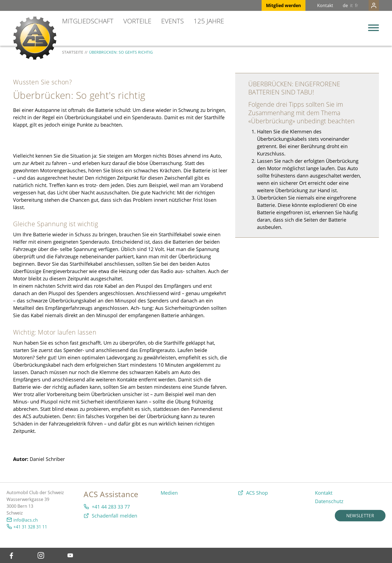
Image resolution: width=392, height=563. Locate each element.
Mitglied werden (273, 5)
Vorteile (137, 21)
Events (172, 21)
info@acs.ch (26, 520)
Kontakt (314, 5)
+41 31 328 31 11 (30, 527)
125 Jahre (209, 21)
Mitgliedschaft (88, 21)
